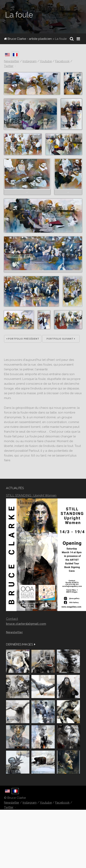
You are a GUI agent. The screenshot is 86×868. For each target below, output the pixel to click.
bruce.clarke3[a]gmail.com (26, 624)
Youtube (46, 803)
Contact (12, 619)
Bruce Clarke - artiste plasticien (28, 39)
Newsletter (12, 803)
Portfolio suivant (61, 339)
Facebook (62, 803)
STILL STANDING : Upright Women (31, 495)
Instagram (30, 803)
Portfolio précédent (23, 339)
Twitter (9, 807)
